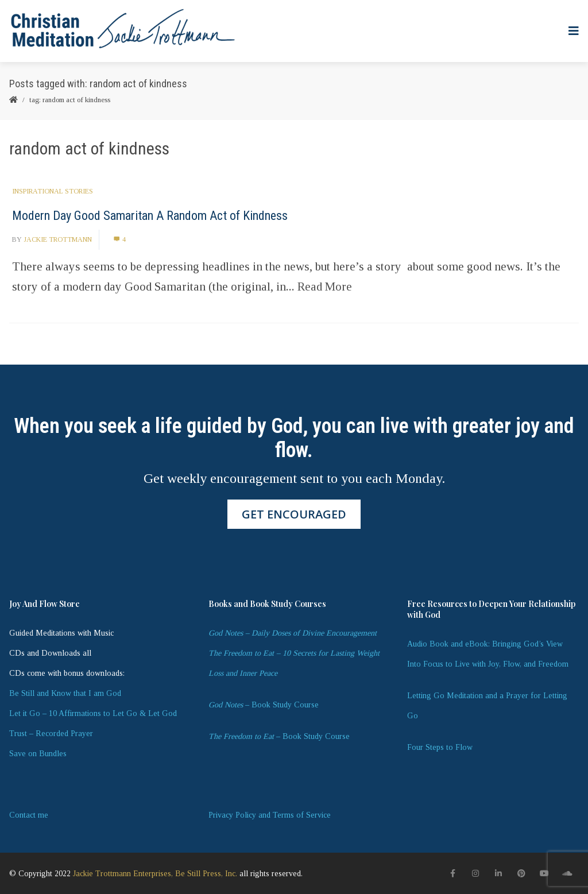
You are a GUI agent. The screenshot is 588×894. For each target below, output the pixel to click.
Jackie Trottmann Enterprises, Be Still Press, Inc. (155, 874)
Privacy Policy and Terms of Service (270, 815)
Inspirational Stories (53, 191)
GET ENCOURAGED (294, 514)
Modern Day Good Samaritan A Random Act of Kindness (150, 216)
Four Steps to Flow (440, 747)
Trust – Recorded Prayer (51, 734)
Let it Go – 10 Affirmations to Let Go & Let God (93, 713)
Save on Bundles (38, 754)
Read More (325, 287)
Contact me (29, 815)
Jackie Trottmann (58, 239)
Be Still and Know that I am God (65, 693)
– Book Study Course (264, 705)
